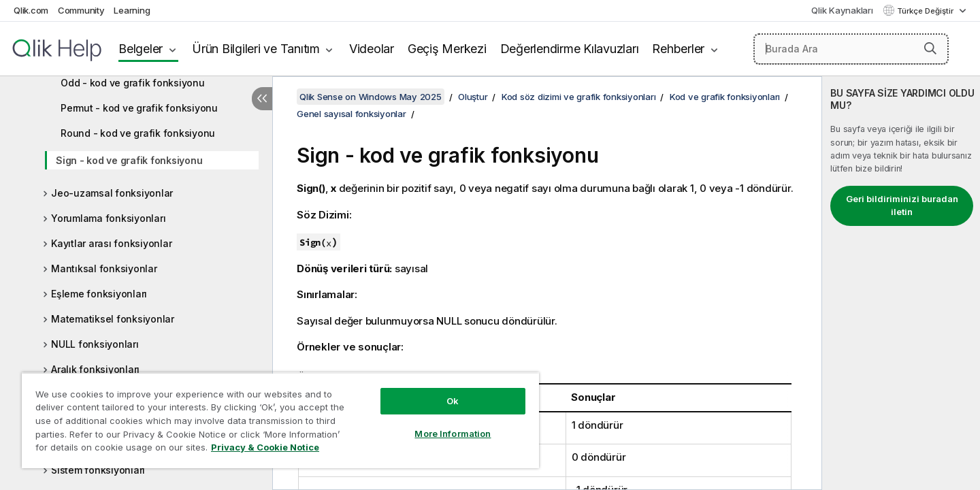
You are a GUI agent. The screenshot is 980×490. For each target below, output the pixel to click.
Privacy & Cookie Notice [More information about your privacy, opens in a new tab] (265, 447)
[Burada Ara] (851, 49)
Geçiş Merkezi (447, 49)
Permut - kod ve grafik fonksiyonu (139, 108)
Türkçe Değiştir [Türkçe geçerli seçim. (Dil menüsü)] (926, 11)
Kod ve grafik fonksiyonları (725, 97)
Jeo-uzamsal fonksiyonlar (112, 193)
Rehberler (678, 49)
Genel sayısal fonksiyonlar (352, 114)
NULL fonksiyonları (95, 344)
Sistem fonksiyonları (98, 470)
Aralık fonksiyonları (95, 369)
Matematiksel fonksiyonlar (113, 319)
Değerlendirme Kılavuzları (570, 49)
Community (81, 10)
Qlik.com (31, 10)
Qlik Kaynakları (842, 10)
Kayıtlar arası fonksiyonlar (111, 243)
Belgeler (141, 49)
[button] (930, 48)
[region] (280, 420)
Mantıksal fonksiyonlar (104, 268)
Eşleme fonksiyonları (99, 294)
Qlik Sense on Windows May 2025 (371, 97)
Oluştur (473, 97)
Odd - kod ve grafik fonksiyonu (133, 83)
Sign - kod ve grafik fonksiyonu (129, 160)
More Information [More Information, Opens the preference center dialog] (453, 434)
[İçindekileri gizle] (262, 99)
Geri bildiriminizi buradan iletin (902, 206)
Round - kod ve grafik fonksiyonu (138, 133)
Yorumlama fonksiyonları (108, 218)
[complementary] (901, 283)
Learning (132, 10)
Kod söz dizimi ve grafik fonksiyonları (579, 97)
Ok (453, 401)
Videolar (372, 49)
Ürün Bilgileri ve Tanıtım (256, 49)
